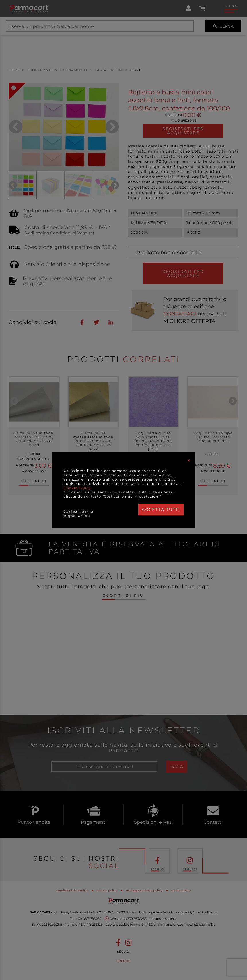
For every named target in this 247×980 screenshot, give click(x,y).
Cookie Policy (77, 488)
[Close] (189, 460)
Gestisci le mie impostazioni (78, 514)
